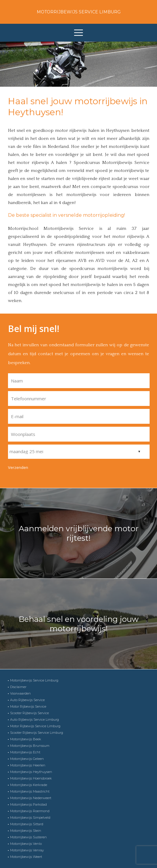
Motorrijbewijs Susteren (28, 837)
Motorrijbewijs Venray (27, 850)
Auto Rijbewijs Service (27, 700)
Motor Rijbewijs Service (28, 706)
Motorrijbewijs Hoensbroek (31, 778)
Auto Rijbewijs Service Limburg (35, 720)
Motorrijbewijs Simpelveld (30, 818)
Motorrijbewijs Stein (26, 831)
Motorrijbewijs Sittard (27, 824)
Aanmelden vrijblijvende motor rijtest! (79, 533)
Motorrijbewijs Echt (25, 752)
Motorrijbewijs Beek (26, 739)
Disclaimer (18, 687)
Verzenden (18, 467)
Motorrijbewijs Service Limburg (79, 12)
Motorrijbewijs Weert (26, 857)
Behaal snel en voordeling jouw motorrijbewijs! (79, 624)
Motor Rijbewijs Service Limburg (35, 726)
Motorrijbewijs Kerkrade (29, 785)
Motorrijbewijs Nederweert (31, 798)
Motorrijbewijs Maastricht (30, 791)
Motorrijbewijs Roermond (30, 811)
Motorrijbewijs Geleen (27, 759)
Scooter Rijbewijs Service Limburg (37, 733)
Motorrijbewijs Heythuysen (31, 772)
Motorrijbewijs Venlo (26, 844)
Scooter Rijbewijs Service (29, 713)
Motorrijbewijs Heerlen (28, 765)
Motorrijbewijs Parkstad (28, 804)
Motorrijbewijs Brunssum (30, 746)
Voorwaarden (20, 693)
